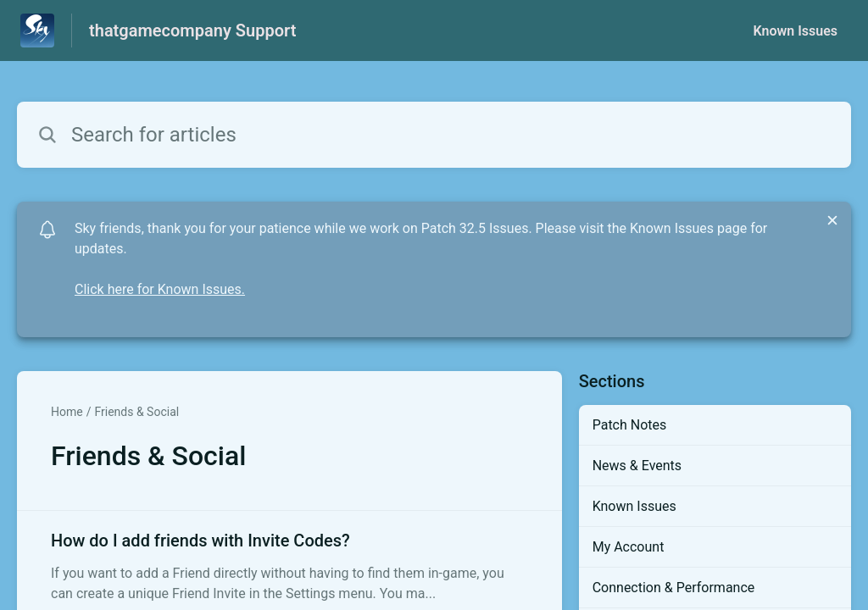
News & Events (637, 466)
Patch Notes (630, 425)
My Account (629, 547)
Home (67, 412)
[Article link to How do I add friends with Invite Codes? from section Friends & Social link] (289, 566)
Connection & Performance (674, 588)
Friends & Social (136, 412)
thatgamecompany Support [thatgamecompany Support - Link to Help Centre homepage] (192, 30)
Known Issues (795, 31)
